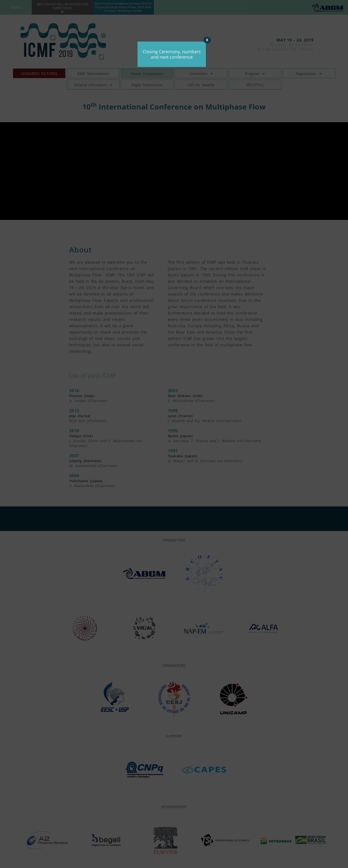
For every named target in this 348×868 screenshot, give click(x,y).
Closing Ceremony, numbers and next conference (172, 54)
